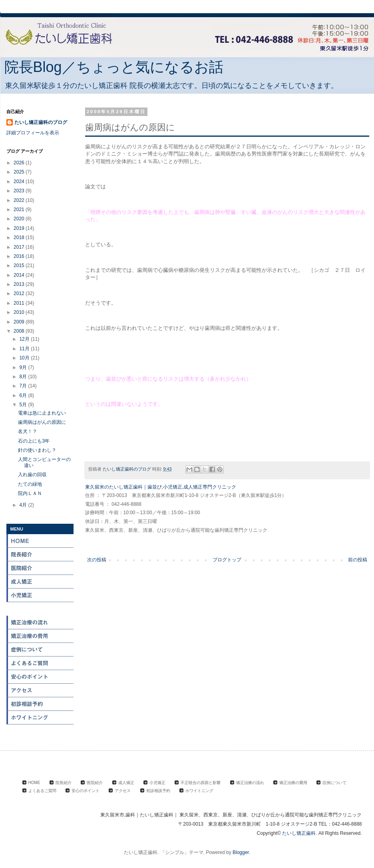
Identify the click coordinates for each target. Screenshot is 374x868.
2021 (20, 210)
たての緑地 (30, 484)
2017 (20, 247)
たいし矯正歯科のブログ (41, 122)
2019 (20, 228)
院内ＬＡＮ (30, 493)
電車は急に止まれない (42, 413)
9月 (24, 367)
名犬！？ (28, 431)
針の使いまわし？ (37, 450)
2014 (20, 275)
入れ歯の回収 (32, 475)
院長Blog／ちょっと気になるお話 (114, 67)
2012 (20, 293)
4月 (24, 505)
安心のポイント (40, 677)
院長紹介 (40, 555)
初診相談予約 (40, 704)
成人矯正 (40, 582)
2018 (20, 237)
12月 (25, 339)
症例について (40, 650)
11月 (25, 349)
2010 (20, 312)
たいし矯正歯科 (299, 833)
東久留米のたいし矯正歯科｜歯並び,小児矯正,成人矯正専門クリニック (161, 487)
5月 (24, 405)
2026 (20, 163)
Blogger (241, 852)
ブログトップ (227, 560)
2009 (20, 322)
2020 (20, 219)
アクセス (40, 690)
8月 (24, 377)
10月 (25, 358)
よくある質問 (40, 663)
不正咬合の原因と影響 (40, 609)
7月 (24, 386)
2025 (20, 172)
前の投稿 (358, 560)
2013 (20, 284)
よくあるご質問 (42, 791)
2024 (20, 182)
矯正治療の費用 (40, 636)
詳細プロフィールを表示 (33, 133)
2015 (20, 265)
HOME (40, 541)
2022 (20, 200)
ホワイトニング (40, 718)
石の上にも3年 (34, 441)
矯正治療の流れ (40, 623)
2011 (20, 303)
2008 (20, 331)
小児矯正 (40, 595)
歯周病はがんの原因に (42, 422)
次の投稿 (97, 560)
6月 (24, 395)
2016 (20, 256)
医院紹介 (40, 568)
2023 (20, 191)
